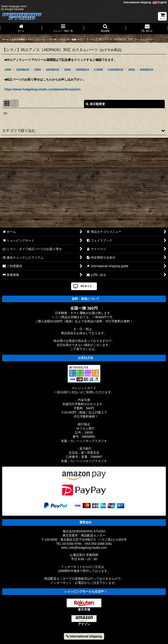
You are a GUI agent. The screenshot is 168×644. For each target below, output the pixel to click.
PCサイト (87, 286)
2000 (38, 70)
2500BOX (82, 70)
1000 (8, 70)
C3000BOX (115, 70)
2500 (67, 70)
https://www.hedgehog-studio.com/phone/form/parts (43, 89)
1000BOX (23, 70)
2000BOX (52, 70)
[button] (105, 28)
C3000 (98, 70)
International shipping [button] (84, 636)
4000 (132, 70)
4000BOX (147, 70)
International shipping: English (145, 2)
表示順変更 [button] (95, 104)
